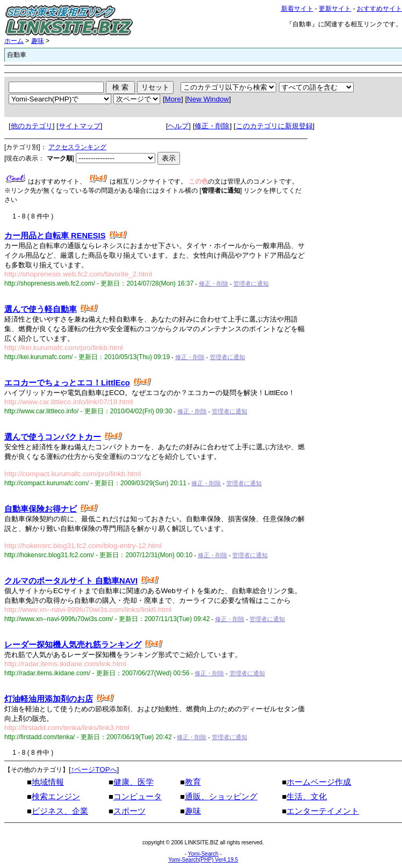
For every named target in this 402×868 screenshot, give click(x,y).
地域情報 (48, 782)
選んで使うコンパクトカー (53, 437)
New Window (208, 99)
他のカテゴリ (32, 126)
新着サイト (297, 9)
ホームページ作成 (319, 782)
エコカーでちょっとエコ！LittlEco (67, 383)
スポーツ (130, 811)
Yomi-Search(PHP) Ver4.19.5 (203, 860)
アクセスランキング (77, 147)
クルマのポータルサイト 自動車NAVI (71, 581)
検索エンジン (56, 797)
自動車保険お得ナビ (41, 509)
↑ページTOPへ (94, 769)
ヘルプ (178, 126)
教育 (193, 782)
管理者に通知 (251, 283)
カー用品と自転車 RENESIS (55, 236)
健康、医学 (134, 782)
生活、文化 (307, 797)
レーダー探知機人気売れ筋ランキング (73, 645)
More (173, 99)
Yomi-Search (203, 854)
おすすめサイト (379, 9)
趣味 (38, 41)
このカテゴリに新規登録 (274, 126)
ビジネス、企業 (60, 811)
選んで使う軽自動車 (41, 309)
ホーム (14, 41)
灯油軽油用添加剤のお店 (49, 699)
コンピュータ (138, 797)
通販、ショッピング (221, 797)
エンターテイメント (323, 811)
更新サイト (335, 9)
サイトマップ (80, 126)
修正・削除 (212, 126)
